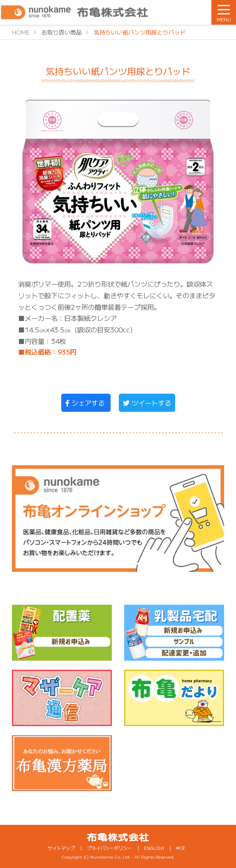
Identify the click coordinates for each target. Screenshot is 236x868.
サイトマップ (61, 848)
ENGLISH (154, 848)
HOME (21, 32)
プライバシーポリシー (109, 848)
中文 (180, 848)
